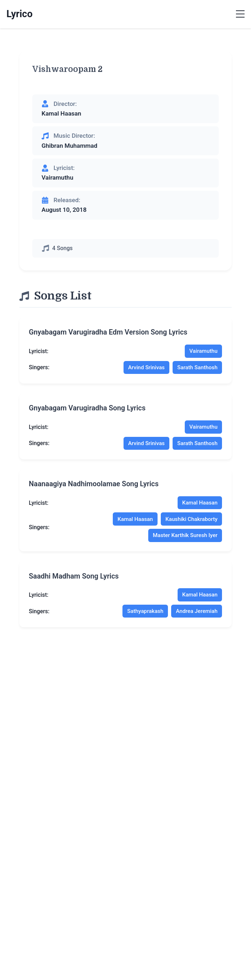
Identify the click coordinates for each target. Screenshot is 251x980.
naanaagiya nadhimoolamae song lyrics (94, 488)
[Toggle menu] (240, 14)
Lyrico (20, 14)
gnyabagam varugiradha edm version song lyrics (108, 334)
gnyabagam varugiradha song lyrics (87, 411)
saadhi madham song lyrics (74, 582)
